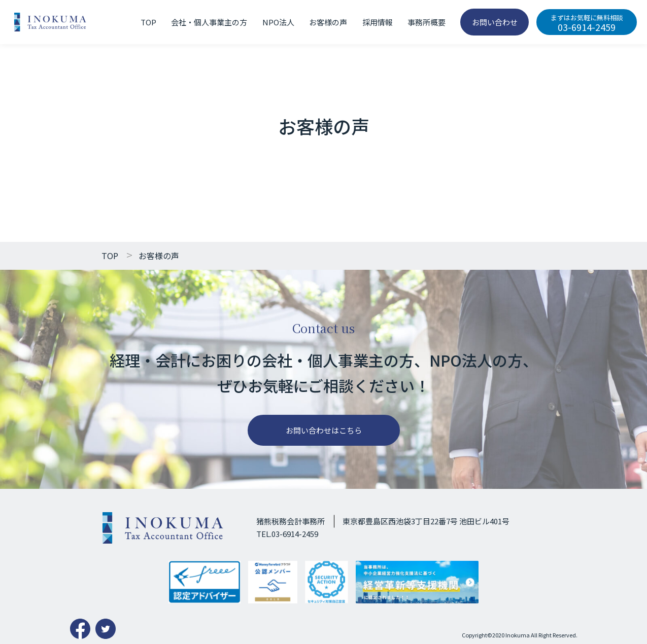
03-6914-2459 (587, 23)
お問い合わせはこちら (324, 430)
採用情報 (378, 22)
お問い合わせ (495, 22)
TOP (148, 22)
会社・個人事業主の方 (209, 22)
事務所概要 (427, 22)
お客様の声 (328, 22)
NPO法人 (278, 22)
